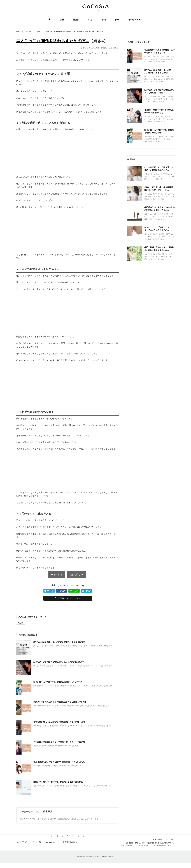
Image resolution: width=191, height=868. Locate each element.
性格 (91, 20)
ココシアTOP (22, 842)
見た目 (76, 20)
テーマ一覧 (37, 842)
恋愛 (62, 20)
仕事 (117, 20)
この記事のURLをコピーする (68, 598)
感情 (104, 20)
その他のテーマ (136, 20)
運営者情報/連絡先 (70, 842)
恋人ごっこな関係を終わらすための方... (53, 41)
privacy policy (52, 842)
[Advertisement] (68, 153)
